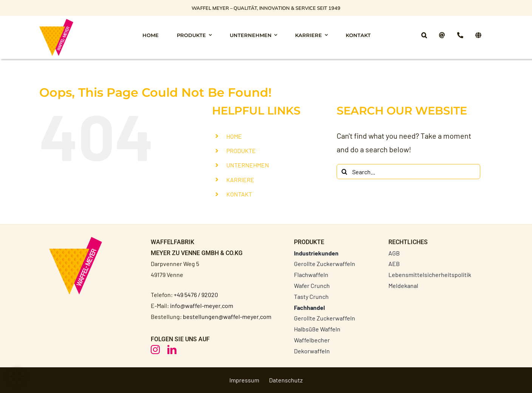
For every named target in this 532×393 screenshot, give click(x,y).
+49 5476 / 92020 (196, 295)
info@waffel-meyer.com (202, 306)
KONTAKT (239, 194)
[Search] (344, 172)
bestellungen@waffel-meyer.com (227, 316)
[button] (424, 37)
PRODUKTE (241, 151)
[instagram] (155, 350)
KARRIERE (240, 180)
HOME (234, 136)
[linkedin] (172, 350)
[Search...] (408, 172)
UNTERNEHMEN (248, 165)
